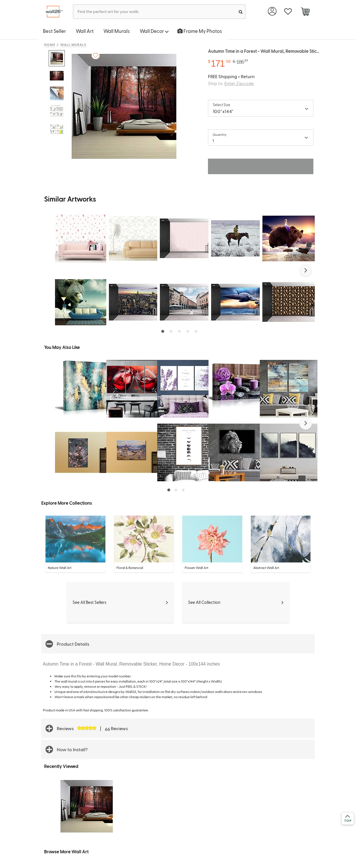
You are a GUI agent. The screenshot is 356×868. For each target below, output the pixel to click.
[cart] (305, 12)
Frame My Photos (200, 31)
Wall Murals (117, 31)
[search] (241, 12)
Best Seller (54, 31)
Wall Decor (154, 31)
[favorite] (288, 12)
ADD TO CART (261, 166)
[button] (306, 270)
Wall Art (85, 31)
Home (50, 44)
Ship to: (231, 83)
